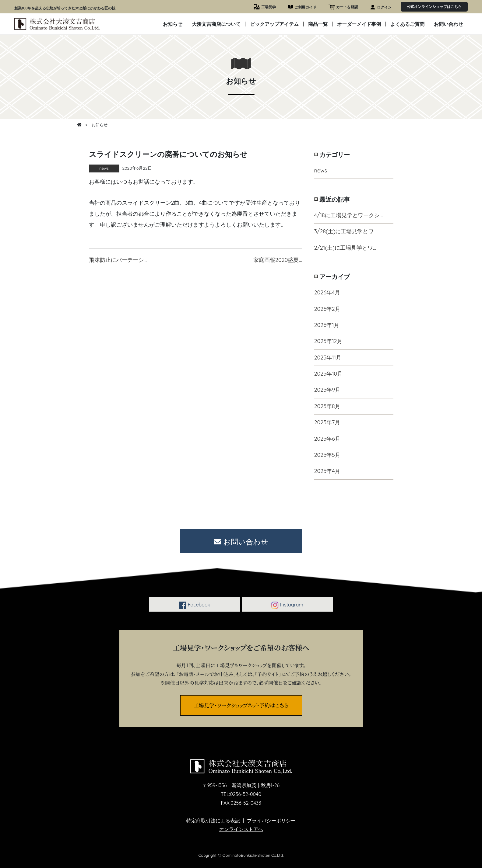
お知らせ (173, 24)
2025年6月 (327, 439)
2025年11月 (328, 358)
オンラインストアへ (241, 829)
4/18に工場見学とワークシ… (348, 215)
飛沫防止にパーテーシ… (118, 260)
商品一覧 (318, 24)
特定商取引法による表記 (213, 821)
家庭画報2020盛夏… (278, 260)
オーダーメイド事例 (359, 24)
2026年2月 (327, 309)
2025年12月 (328, 341)
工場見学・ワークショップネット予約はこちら (241, 705)
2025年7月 (327, 422)
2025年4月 (327, 471)
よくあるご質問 (407, 24)
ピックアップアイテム (274, 24)
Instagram (287, 605)
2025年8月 (327, 406)
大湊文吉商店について (216, 24)
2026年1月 (327, 325)
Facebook (195, 605)
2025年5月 (327, 455)
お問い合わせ (449, 24)
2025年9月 (327, 390)
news (321, 170)
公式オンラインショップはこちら (434, 7)
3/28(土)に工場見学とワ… (346, 231)
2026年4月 (327, 292)
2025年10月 (329, 374)
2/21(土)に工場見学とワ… (345, 248)
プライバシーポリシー (271, 821)
